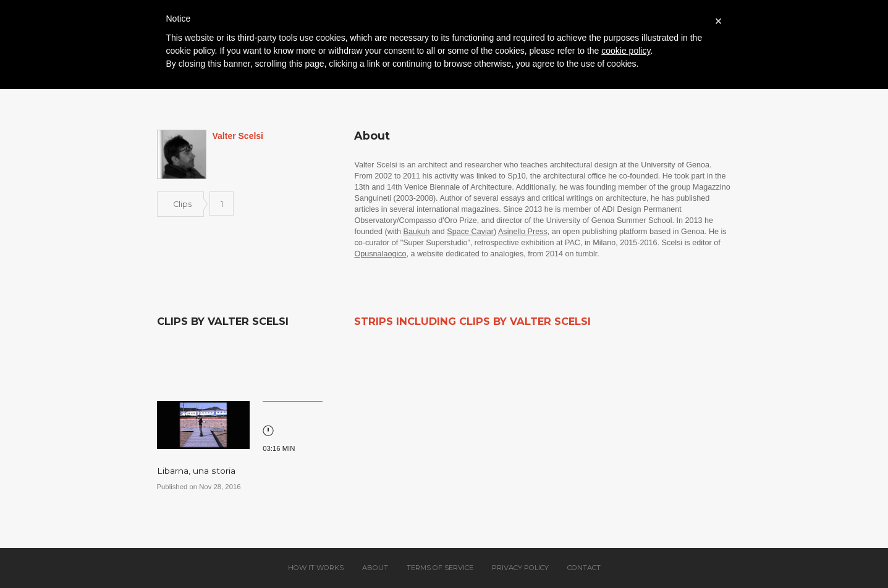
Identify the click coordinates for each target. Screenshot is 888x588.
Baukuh (417, 232)
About (375, 568)
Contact (584, 568)
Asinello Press (523, 232)
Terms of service (440, 568)
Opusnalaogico (380, 254)
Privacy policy (520, 568)
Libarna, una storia (196, 471)
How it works (316, 568)
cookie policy (626, 51)
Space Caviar (470, 232)
